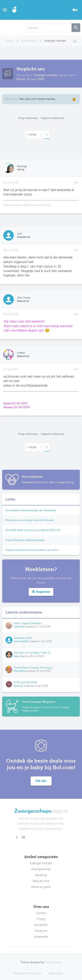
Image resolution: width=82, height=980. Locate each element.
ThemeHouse (53, 962)
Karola (21, 79)
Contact (41, 913)
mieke (21, 353)
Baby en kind (41, 881)
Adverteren (41, 937)
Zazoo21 (19, 686)
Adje (16, 656)
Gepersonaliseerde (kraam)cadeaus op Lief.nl (32, 550)
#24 (76, 369)
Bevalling (41, 875)
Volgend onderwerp (52, 118)
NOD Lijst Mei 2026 (25, 682)
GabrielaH (19, 627)
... (6, 28)
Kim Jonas (24, 298)
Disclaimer (41, 925)
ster (20, 234)
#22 (76, 250)
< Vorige (32, 134)
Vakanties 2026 (23, 638)
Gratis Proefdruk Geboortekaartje (25, 540)
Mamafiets (20, 671)
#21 (76, 183)
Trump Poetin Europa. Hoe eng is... (34, 668)
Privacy (41, 919)
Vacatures (41, 931)
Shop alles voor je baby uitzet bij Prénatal (30, 520)
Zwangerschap (41, 869)
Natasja (22, 166)
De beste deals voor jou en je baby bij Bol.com (33, 530)
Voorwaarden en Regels (27, 973)
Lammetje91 (21, 641)
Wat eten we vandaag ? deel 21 (32, 653)
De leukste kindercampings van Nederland (31, 510)
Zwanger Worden (41, 863)
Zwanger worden (46, 75)
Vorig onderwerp (28, 118)
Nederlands (56, 973)
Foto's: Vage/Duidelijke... (28, 623)
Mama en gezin (41, 887)
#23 (76, 314)
